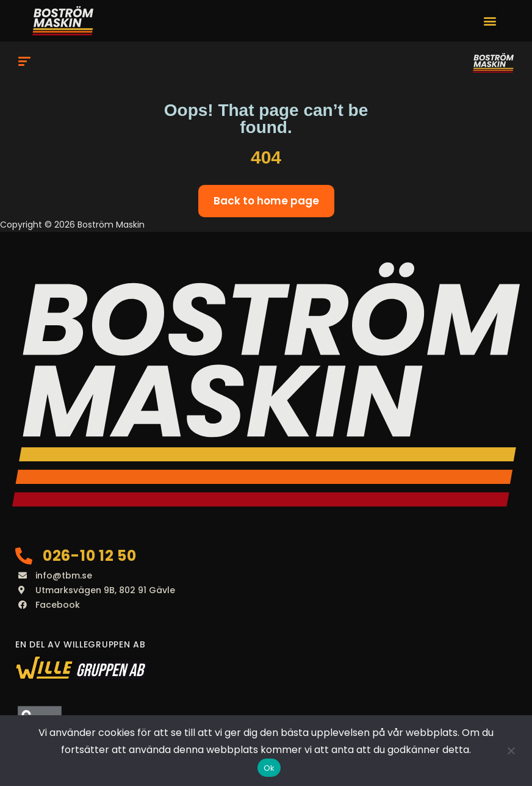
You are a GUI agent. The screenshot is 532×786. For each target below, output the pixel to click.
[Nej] (511, 751)
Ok (269, 768)
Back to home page (266, 201)
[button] (490, 21)
